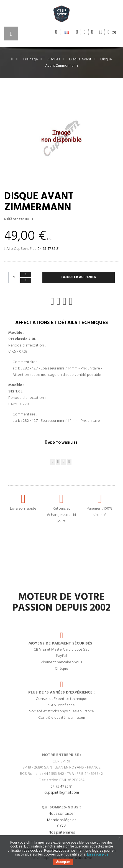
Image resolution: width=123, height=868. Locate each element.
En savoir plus (98, 854)
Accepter (63, 862)
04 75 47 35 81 (48, 249)
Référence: (14, 219)
